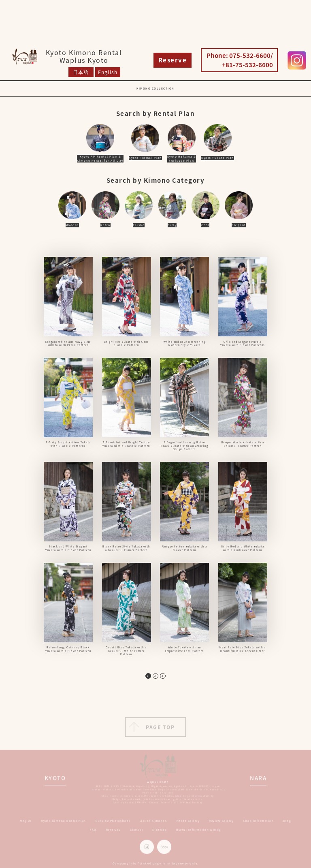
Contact (137, 833)
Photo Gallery (188, 824)
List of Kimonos (153, 824)
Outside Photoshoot (113, 824)
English (108, 72)
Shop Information (258, 824)
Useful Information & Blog (199, 833)
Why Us (26, 824)
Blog (287, 824)
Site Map (160, 833)
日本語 (81, 72)
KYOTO (55, 781)
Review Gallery (221, 824)
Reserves (113, 833)
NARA (258, 781)
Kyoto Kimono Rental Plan (64, 824)
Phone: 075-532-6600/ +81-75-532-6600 (240, 60)
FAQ (93, 833)
